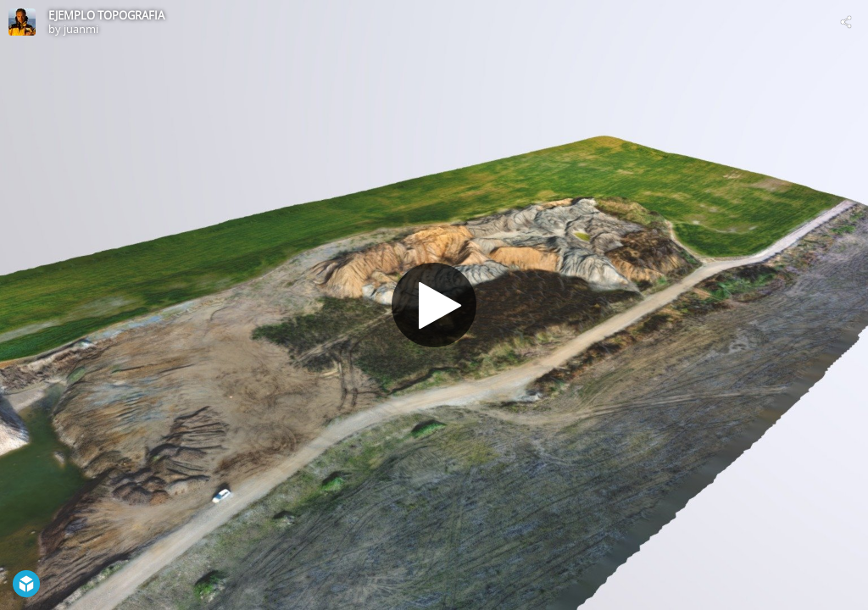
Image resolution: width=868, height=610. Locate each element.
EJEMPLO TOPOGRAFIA (106, 15)
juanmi (81, 29)
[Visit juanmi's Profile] (22, 22)
